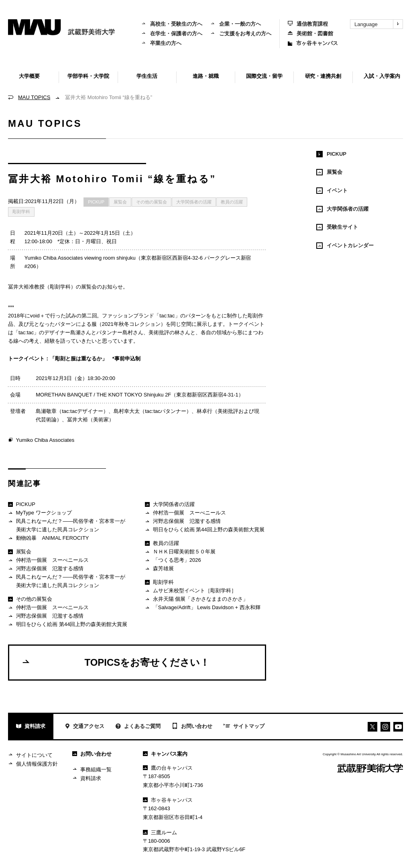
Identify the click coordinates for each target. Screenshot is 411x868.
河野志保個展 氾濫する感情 (46, 569)
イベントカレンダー (345, 246)
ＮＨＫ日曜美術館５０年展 (180, 552)
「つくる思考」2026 (173, 560)
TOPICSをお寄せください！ (115, 662)
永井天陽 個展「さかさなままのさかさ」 (196, 599)
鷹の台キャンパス (168, 768)
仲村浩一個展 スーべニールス (48, 560)
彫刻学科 (21, 211)
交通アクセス (84, 727)
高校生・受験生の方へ (172, 24)
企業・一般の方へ (236, 24)
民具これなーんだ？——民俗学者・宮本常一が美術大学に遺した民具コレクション (67, 525)
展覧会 (120, 202)
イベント (332, 191)
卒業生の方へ (161, 43)
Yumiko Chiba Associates (41, 440)
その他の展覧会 (152, 202)
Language (378, 24)
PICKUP (96, 202)
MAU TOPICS (34, 97)
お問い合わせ (192, 727)
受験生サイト (337, 227)
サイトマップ (244, 727)
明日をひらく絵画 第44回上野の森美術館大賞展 (68, 625)
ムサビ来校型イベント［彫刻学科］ (190, 591)
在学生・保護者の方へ (172, 34)
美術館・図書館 (310, 34)
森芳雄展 (159, 569)
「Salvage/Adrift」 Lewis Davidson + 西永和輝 (202, 608)
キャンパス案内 (165, 754)
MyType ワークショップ (40, 513)
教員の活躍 (232, 202)
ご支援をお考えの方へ (241, 34)
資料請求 (31, 727)
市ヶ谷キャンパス (313, 43)
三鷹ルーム (160, 832)
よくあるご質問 (138, 727)
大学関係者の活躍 (194, 202)
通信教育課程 (308, 24)
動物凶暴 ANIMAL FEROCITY (49, 538)
